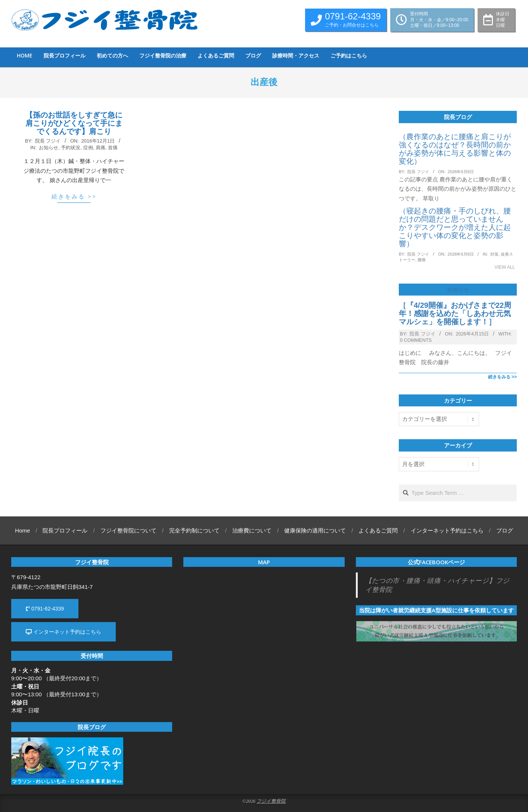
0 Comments (416, 340)
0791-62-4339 (45, 609)
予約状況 (71, 148)
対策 (494, 254)
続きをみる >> (74, 196)
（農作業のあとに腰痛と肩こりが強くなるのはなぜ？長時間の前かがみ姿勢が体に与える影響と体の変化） (455, 149)
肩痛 (100, 148)
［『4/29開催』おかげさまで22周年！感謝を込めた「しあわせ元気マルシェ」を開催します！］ (455, 313)
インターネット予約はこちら (63, 632)
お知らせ (49, 148)
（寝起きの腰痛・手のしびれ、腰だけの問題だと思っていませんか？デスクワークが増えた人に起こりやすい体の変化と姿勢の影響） (455, 227)
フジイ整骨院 (271, 801)
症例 (88, 148)
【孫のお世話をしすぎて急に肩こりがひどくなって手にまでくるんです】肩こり (74, 123)
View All (505, 267)
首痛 (113, 148)
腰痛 (422, 260)
